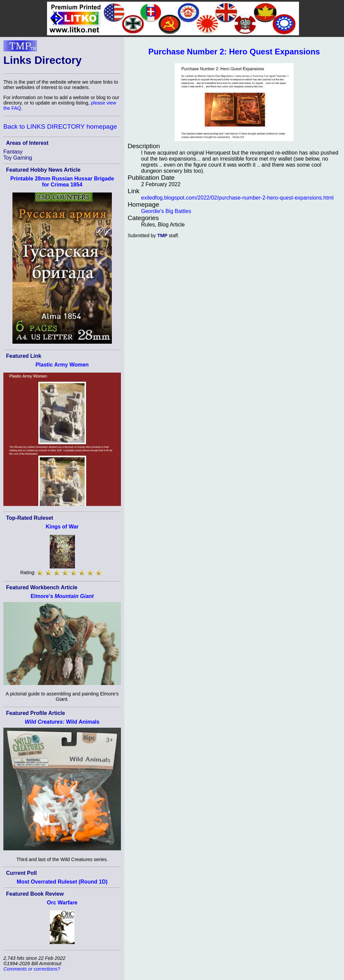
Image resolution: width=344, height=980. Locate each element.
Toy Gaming (18, 158)
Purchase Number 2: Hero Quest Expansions (234, 52)
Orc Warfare (62, 903)
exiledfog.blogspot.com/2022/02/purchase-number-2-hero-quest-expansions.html (237, 198)
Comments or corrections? (32, 969)
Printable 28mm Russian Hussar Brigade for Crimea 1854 (62, 182)
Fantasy (13, 152)
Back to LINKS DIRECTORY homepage (60, 126)
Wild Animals (62, 722)
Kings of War (62, 527)
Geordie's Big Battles (166, 211)
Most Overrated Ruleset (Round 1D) (62, 882)
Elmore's (62, 596)
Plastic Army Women (62, 365)
